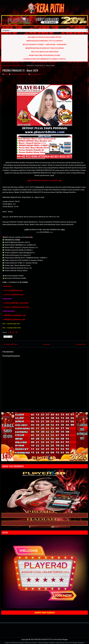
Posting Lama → (81, 344)
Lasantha (34, 643)
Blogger (65, 639)
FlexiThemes (15, 643)
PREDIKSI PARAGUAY (17, 65)
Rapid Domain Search (63, 643)
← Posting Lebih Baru (10, 344)
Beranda (46, 344)
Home (5, 65)
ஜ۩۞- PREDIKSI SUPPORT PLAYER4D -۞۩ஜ (44, 180)
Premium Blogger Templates (46, 643)
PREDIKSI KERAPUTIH (43, 639)
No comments (36, 74)
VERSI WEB (7, 286)
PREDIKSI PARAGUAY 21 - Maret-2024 (20, 70)
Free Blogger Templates (77, 643)
